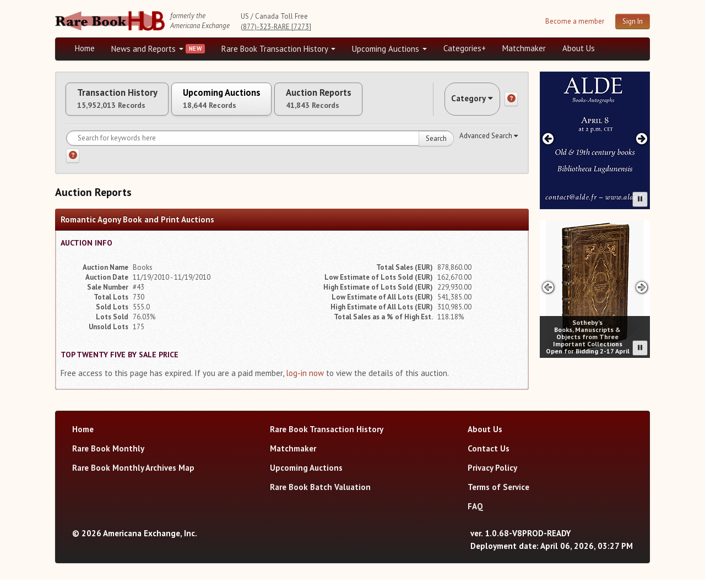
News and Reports (147, 49)
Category (465, 103)
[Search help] (73, 164)
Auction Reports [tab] (362, 103)
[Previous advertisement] (548, 138)
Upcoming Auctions (389, 49)
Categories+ (465, 48)
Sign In (633, 21)
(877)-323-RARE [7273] (276, 27)
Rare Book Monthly (108, 457)
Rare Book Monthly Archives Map (133, 476)
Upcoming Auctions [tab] (247, 103)
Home (85, 48)
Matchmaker (524, 48)
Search (436, 146)
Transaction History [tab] (126, 103)
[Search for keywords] (260, 146)
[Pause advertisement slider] (640, 199)
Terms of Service (498, 495)
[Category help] (511, 103)
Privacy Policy (492, 476)
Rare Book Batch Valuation (320, 495)
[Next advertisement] (642, 138)
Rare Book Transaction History (278, 49)
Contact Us (489, 457)
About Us (579, 48)
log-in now (305, 381)
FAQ (475, 514)
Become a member (575, 21)
